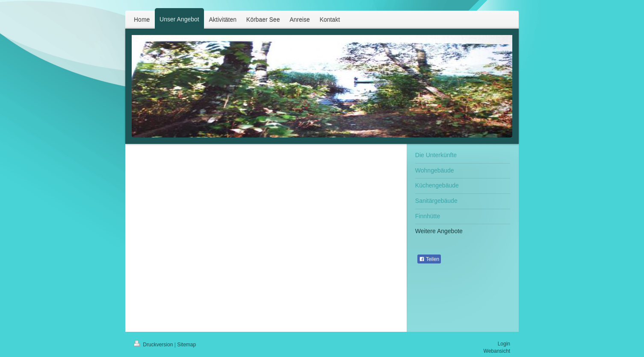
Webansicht (497, 351)
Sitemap (186, 345)
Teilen (429, 259)
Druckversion (154, 345)
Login (504, 344)
